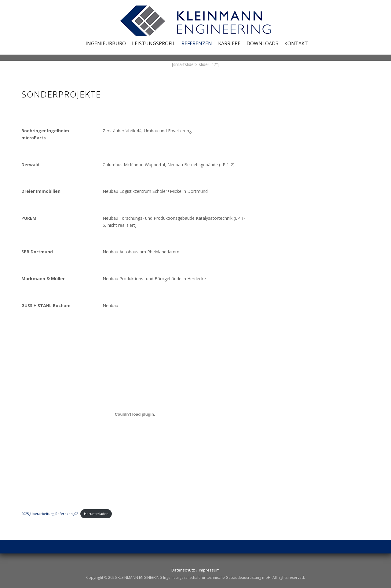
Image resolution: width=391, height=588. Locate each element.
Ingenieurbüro (106, 43)
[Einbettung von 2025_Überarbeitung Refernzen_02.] (135, 414)
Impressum (209, 570)
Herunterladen (96, 514)
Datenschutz (183, 570)
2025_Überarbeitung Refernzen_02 (50, 514)
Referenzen (197, 43)
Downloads (262, 43)
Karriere (229, 43)
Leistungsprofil (154, 43)
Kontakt (296, 43)
